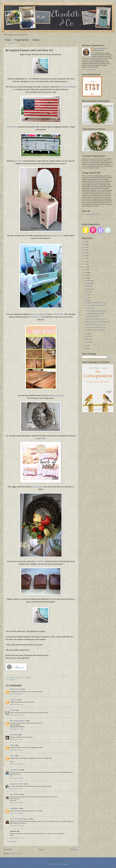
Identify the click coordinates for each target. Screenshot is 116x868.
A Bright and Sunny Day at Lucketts (94, 314)
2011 (85, 346)
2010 (85, 348)
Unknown (13, 745)
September (88, 289)
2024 (85, 244)
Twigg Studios (41, 438)
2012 (85, 278)
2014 (85, 273)
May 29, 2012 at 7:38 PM (16, 789)
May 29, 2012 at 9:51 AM (16, 705)
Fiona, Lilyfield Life (15, 794)
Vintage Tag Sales (22, 40)
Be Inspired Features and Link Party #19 (96, 319)
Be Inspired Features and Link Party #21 (96, 305)
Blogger (66, 864)
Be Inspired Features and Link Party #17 (96, 330)
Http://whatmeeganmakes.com (18, 721)
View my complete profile (89, 70)
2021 (85, 253)
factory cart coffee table (39, 314)
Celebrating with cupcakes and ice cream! (96, 303)
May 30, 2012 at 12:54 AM (17, 838)
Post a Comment (12, 841)
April (87, 334)
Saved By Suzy (12, 127)
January (88, 342)
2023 (85, 247)
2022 (85, 250)
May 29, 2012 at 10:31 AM (17, 715)
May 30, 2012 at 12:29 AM (17, 826)
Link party (12, 680)
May (87, 300)
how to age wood (35, 317)
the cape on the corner (16, 689)
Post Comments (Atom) (16, 854)
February (88, 339)
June (87, 298)
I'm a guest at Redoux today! (93, 316)
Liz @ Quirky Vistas (15, 770)
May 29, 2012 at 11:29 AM (17, 729)
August (87, 292)
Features (36, 40)
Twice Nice (18, 161)
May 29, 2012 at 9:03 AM (16, 694)
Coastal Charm (37, 487)
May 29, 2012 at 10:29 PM (17, 813)
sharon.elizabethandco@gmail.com (91, 214)
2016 (85, 267)
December (88, 281)
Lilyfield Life (40, 561)
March (87, 336)
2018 (85, 261)
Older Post (74, 849)
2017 (85, 264)
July (87, 295)
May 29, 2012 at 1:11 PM (16, 740)
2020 (85, 256)
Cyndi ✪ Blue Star (15, 808)
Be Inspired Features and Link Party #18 (96, 327)
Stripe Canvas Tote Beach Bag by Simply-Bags (97, 322)
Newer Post (8, 849)
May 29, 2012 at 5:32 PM (16, 764)
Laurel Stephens (14, 735)
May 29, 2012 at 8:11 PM (16, 803)
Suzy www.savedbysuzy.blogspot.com (20, 819)
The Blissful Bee (57, 314)
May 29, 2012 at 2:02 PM (16, 750)
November (88, 283)
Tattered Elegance (57, 395)
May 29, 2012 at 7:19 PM (16, 778)
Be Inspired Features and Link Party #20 (96, 311)
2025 (85, 241)
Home (8, 40)
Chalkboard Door (90, 308)
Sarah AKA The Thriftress (17, 784)
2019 (85, 258)
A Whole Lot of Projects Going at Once (95, 325)
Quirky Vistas (57, 236)
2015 (85, 270)
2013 (85, 275)
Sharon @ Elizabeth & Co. (18, 678)
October (88, 286)
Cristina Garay (14, 700)
